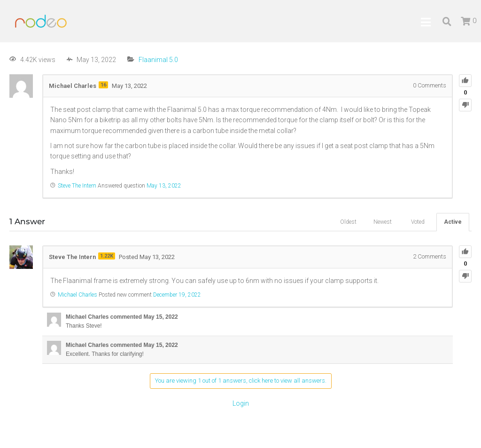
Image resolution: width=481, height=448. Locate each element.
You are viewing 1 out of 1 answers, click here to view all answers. (241, 381)
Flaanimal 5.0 (158, 60)
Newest (383, 222)
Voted (418, 222)
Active (453, 222)
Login (241, 403)
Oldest (348, 222)
